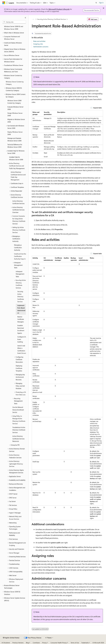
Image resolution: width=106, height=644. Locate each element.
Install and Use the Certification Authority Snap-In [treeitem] (20, 256)
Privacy (44, 643)
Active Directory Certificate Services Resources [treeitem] (18, 439)
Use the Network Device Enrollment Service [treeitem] (18, 410)
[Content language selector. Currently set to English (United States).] (11, 638)
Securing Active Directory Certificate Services (51, 19)
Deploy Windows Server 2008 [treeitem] (15, 133)
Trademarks (85, 643)
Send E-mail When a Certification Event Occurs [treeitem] (22, 349)
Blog (27, 643)
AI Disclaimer (6, 643)
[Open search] (96, 3)
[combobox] (14, 22)
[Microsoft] (4, 3)
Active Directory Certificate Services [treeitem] (18, 202)
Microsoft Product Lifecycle (59, 9)
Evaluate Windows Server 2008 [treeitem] (15, 108)
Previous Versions (18, 643)
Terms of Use (75, 643)
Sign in (101, 3)
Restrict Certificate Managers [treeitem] (21, 319)
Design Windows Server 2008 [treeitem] (15, 114)
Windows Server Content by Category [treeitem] (15, 83)
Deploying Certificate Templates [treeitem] (19, 368)
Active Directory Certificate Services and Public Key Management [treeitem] (18, 176)
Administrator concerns (41, 47)
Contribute (36, 643)
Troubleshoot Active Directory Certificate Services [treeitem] (19, 430)
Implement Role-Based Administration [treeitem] (21, 309)
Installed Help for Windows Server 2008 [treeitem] (16, 158)
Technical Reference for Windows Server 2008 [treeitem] (15, 146)
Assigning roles (38, 44)
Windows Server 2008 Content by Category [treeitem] (14, 102)
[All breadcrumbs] (33, 19)
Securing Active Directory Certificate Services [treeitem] (21, 297)
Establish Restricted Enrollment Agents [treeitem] (21, 329)
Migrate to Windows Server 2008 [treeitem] (16, 121)
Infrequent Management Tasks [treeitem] (20, 274)
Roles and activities (39, 41)
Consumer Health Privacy (59, 643)
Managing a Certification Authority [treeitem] (18, 247)
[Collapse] (25, 18)
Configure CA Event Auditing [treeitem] (22, 339)
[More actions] (101, 19)
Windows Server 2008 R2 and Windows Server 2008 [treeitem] (14, 28)
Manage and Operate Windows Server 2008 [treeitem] (14, 139)
